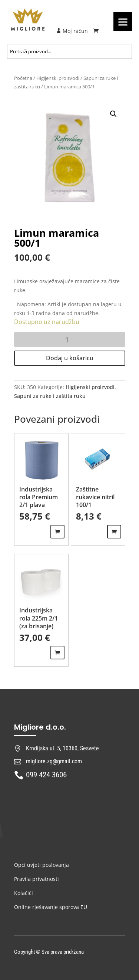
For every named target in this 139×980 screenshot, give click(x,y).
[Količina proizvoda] (70, 339)
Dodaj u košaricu (70, 358)
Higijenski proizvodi (58, 78)
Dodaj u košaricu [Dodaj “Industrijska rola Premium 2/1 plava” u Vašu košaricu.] (57, 532)
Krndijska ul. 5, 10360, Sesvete (62, 748)
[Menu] (123, 21)
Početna (23, 78)
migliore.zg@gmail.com (54, 761)
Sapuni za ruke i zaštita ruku (50, 396)
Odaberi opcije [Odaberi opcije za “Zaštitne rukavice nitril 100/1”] (114, 532)
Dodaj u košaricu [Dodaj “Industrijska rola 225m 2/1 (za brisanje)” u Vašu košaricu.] (57, 653)
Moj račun (72, 31)
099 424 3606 (46, 775)
